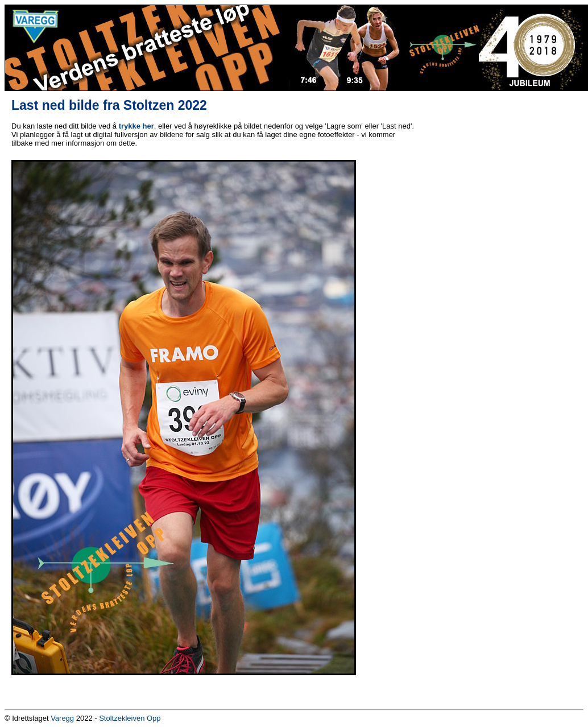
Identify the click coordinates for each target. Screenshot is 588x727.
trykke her (136, 126)
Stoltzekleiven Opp (130, 718)
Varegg (62, 718)
